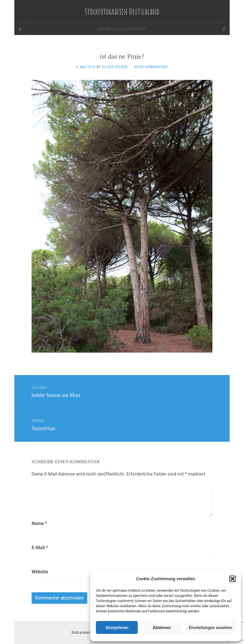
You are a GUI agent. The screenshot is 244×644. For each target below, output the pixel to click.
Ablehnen (162, 628)
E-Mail (40, 548)
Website (40, 572)
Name (39, 523)
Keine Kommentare (151, 67)
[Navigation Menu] (224, 29)
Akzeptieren (117, 628)
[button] (233, 579)
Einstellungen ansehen (211, 628)
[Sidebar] (20, 29)
